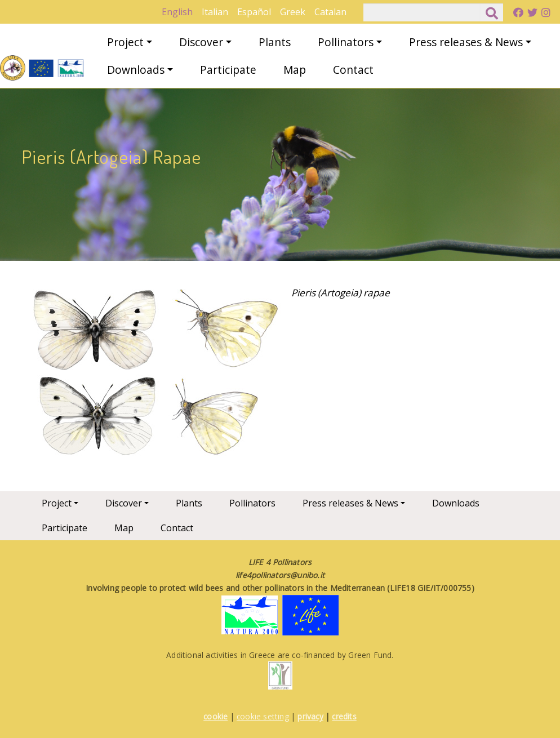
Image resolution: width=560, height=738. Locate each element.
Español (254, 12)
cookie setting (263, 716)
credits (344, 716)
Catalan (330, 12)
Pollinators (346, 42)
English (177, 12)
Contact (353, 70)
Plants (275, 42)
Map (295, 70)
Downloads (136, 70)
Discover (201, 42)
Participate (228, 70)
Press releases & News (466, 42)
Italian (215, 12)
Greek (293, 12)
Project (125, 42)
